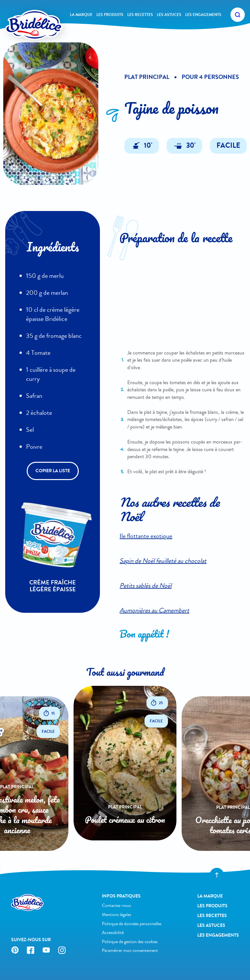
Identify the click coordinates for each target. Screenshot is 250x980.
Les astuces (169, 15)
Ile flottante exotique (146, 536)
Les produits (110, 15)
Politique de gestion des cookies (130, 942)
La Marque (81, 15)
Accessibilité (113, 933)
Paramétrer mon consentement (130, 950)
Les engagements (203, 15)
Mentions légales (117, 915)
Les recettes (140, 15)
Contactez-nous (116, 905)
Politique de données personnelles (132, 924)
